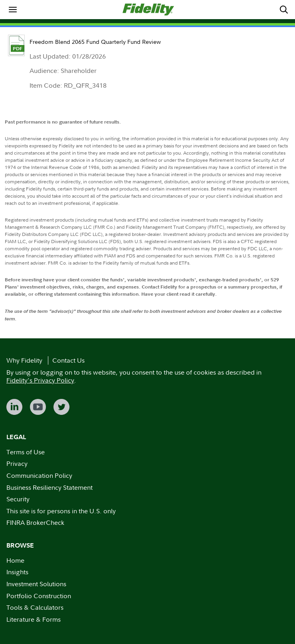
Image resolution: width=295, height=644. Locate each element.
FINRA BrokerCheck (35, 522)
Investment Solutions (36, 584)
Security (18, 499)
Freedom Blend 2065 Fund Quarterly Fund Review (95, 42)
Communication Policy (39, 475)
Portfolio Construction (39, 596)
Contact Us (68, 360)
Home (15, 560)
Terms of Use (26, 452)
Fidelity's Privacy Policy (40, 380)
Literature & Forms (34, 619)
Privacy (17, 463)
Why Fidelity (24, 360)
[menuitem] (13, 10)
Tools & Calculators (35, 607)
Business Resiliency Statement (49, 487)
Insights (17, 572)
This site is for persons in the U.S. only (61, 511)
